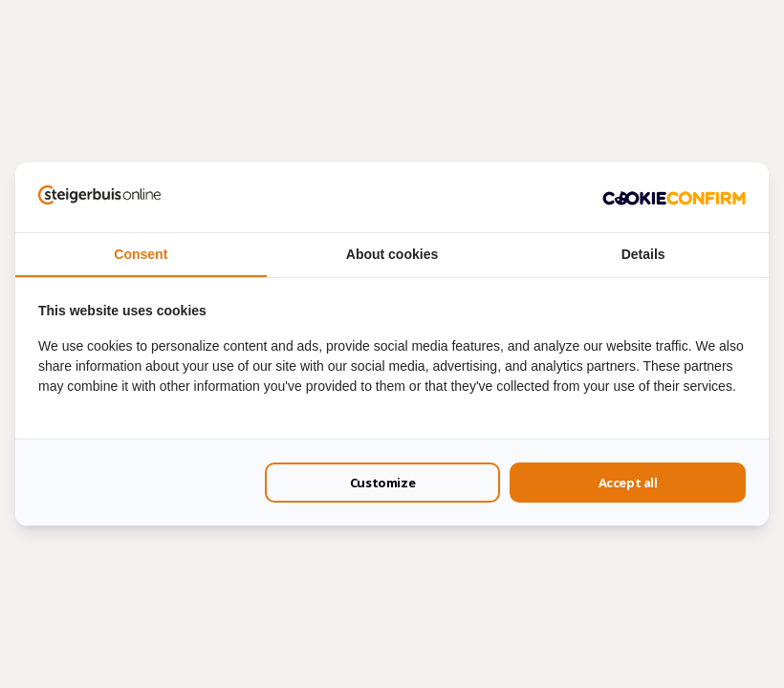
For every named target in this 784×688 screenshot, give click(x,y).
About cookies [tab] (392, 254)
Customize (383, 483)
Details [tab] (643, 254)
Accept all (628, 483)
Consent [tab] (141, 254)
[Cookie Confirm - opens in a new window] (674, 197)
